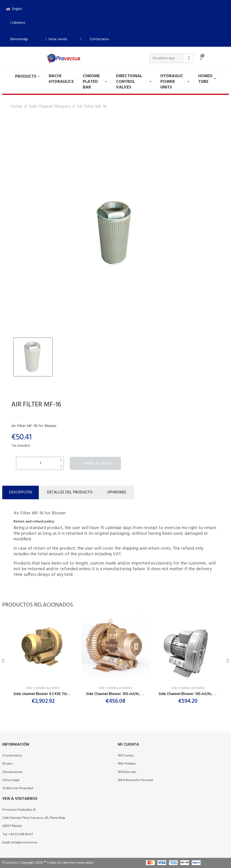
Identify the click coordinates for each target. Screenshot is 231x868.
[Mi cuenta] (56, 39)
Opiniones (117, 492)
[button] (18, 23)
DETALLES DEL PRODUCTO (70, 492)
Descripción (21, 492)
